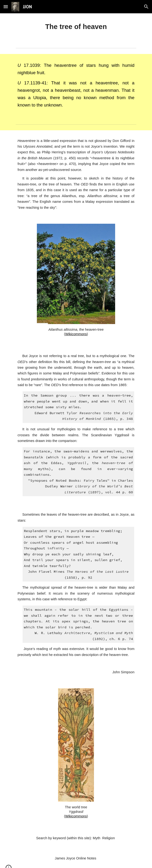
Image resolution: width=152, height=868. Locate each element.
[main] (76, 27)
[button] (6, 7)
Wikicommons (76, 334)
